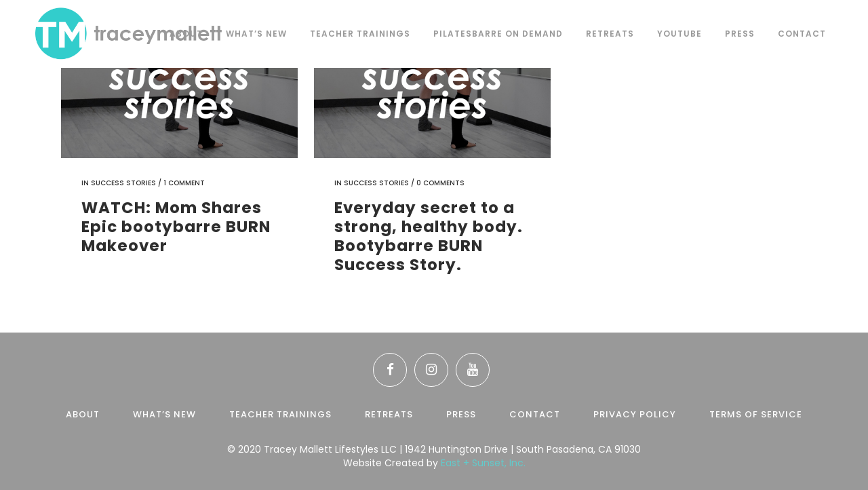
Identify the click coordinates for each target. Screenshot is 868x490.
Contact (535, 414)
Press (461, 414)
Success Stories (123, 183)
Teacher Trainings (280, 414)
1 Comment (184, 183)
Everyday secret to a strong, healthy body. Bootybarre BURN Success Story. (429, 236)
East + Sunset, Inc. (483, 463)
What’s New (164, 414)
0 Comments (440, 183)
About (83, 414)
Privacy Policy (635, 414)
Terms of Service (756, 414)
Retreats (389, 414)
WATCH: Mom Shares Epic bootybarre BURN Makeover (176, 227)
